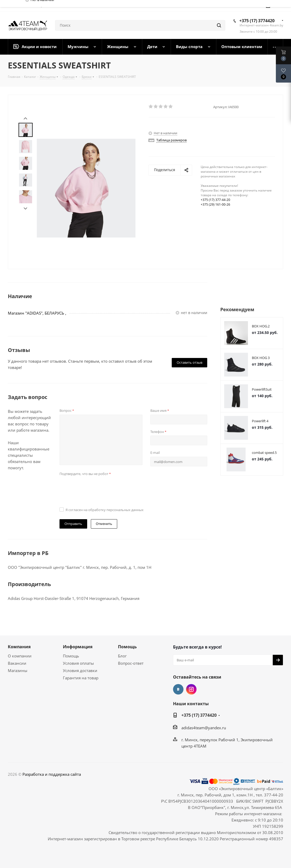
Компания (19, 647)
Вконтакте (178, 689)
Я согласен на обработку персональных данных (105, 510)
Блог (122, 656)
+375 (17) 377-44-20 (215, 200)
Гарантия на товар (81, 678)
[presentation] (99, 488)
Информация (78, 647)
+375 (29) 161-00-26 (215, 204)
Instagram (191, 689)
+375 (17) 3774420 (257, 21)
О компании (20, 656)
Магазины (18, 670)
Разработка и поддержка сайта (52, 774)
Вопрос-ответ (131, 663)
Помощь (71, 656)
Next (25, 209)
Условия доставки (80, 670)
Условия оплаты (78, 663)
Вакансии (17, 663)
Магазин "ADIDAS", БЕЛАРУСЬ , (37, 313)
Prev (25, 118)
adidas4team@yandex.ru (204, 728)
